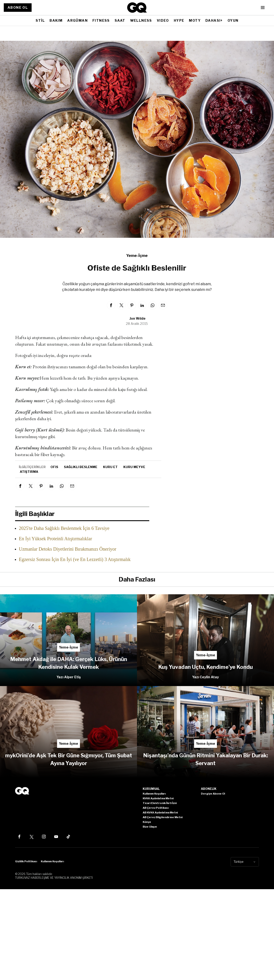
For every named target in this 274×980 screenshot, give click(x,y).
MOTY (195, 20)
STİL (40, 20)
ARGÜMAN (77, 20)
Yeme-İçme (137, 256)
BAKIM (56, 20)
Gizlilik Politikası (26, 861)
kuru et (110, 467)
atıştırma (29, 472)
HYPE (179, 20)
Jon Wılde (137, 318)
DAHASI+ (214, 20)
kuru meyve (134, 467)
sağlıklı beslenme (81, 467)
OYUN (233, 20)
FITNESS (101, 20)
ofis (54, 467)
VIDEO (163, 20)
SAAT (120, 20)
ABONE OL (18, 7)
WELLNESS (141, 20)
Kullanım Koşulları (52, 861)
